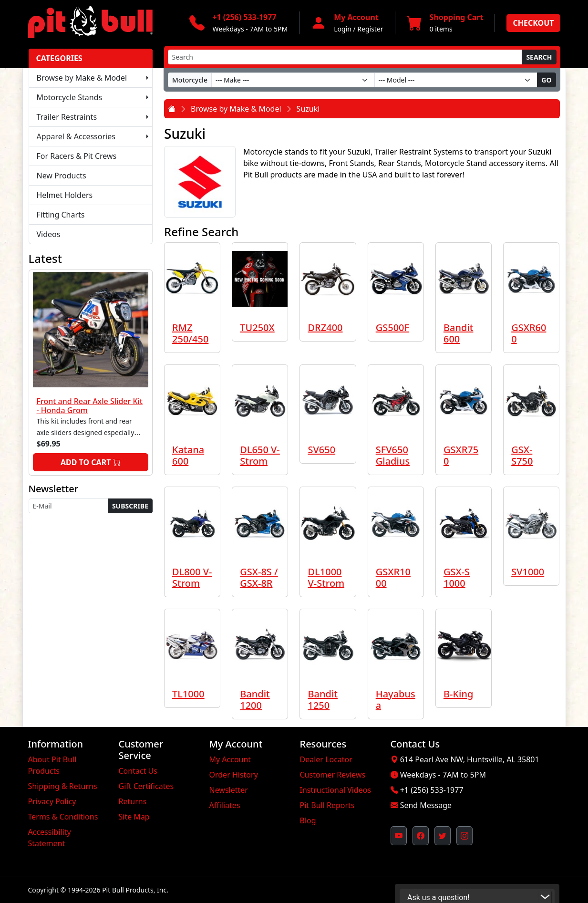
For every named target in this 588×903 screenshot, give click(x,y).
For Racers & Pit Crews (77, 156)
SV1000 (528, 572)
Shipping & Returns (63, 786)
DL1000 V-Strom (326, 577)
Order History (234, 775)
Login (343, 29)
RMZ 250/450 (190, 333)
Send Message (426, 805)
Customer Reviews (333, 775)
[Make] (293, 80)
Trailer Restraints (67, 117)
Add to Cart (91, 462)
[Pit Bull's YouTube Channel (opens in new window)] (399, 836)
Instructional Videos (336, 790)
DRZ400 (325, 327)
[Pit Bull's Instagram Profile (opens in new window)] (464, 836)
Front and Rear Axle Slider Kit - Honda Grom (90, 406)
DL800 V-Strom (192, 577)
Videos (49, 234)
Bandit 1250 (323, 700)
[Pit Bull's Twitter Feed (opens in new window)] (443, 836)
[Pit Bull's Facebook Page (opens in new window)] (421, 836)
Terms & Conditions (63, 817)
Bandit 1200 (255, 700)
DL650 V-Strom (260, 455)
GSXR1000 (393, 577)
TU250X (257, 327)
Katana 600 (188, 455)
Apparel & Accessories (76, 136)
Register (370, 29)
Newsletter (229, 790)
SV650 (321, 450)
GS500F (392, 327)
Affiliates (225, 805)
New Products (62, 176)
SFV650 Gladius (393, 455)
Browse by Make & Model (82, 78)
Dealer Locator (326, 759)
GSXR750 (461, 455)
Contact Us (138, 771)
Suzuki (308, 109)
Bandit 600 (459, 333)
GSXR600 (529, 333)
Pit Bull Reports (327, 805)
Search (539, 57)
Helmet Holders (65, 195)
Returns (133, 801)
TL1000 (188, 694)
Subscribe (130, 506)
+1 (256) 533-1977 (432, 790)
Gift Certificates (146, 786)
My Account (230, 759)
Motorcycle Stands (70, 97)
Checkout (533, 23)
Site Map (134, 817)
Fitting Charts (61, 215)
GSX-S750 (522, 455)
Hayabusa (396, 700)
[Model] (456, 80)
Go (546, 80)
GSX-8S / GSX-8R (259, 577)
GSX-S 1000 (457, 577)
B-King (458, 694)
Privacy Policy (52, 801)
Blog (308, 820)
